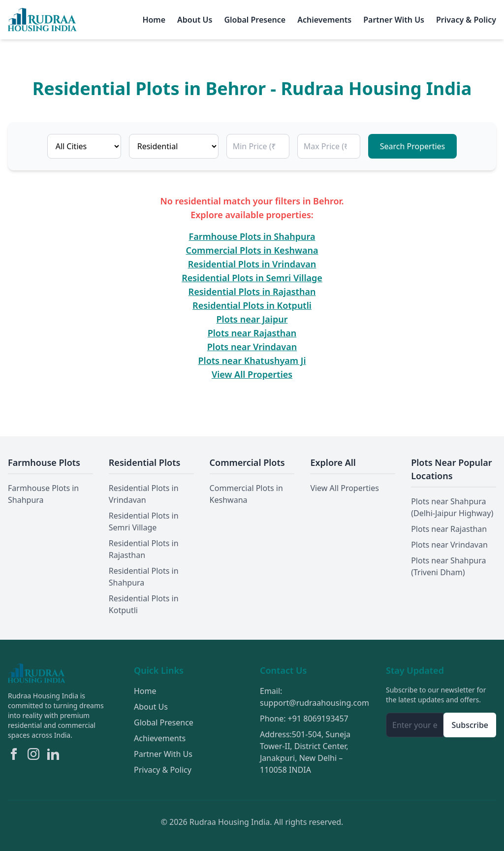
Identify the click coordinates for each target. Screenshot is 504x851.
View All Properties (252, 374)
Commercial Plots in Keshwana (252, 250)
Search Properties (413, 146)
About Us (195, 20)
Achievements (324, 20)
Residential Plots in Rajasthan (252, 292)
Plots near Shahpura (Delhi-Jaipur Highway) (452, 507)
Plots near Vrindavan (252, 347)
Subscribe (470, 726)
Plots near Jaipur (252, 319)
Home (154, 20)
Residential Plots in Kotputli (252, 305)
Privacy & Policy (466, 20)
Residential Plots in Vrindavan (252, 264)
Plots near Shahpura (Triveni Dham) (448, 566)
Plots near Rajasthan (252, 333)
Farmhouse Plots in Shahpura (252, 236)
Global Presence (255, 20)
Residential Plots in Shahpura (144, 577)
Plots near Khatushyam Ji (252, 360)
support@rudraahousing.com (315, 704)
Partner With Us (394, 20)
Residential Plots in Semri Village (252, 278)
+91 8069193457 (318, 720)
